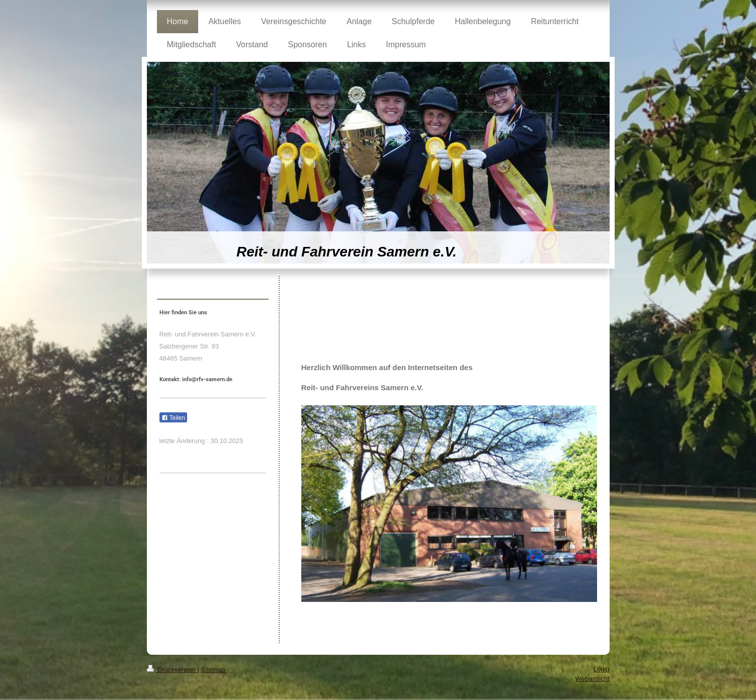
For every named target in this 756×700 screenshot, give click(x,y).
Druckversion (172, 670)
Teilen (173, 418)
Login (602, 669)
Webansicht (593, 679)
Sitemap (213, 670)
